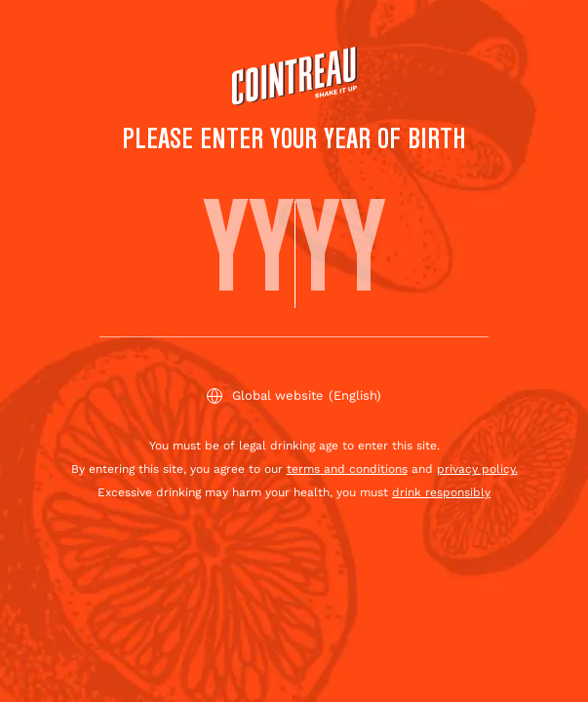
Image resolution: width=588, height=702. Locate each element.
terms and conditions (347, 469)
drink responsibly (441, 492)
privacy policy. (477, 469)
